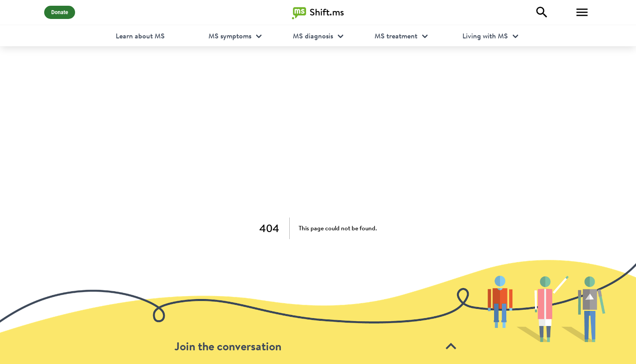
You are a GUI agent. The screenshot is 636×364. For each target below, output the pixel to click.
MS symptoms (230, 36)
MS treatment (396, 36)
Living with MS (485, 36)
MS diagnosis (313, 36)
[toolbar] (318, 311)
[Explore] (542, 12)
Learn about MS (140, 36)
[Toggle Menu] (582, 12)
